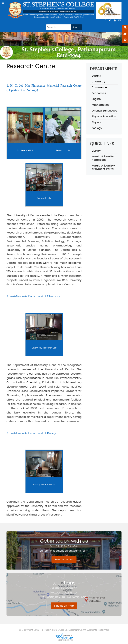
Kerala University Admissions (103, 158)
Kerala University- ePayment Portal (103, 167)
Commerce (99, 87)
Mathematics (100, 105)
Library (96, 151)
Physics (96, 122)
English (96, 99)
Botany (96, 76)
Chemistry (98, 82)
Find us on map (64, 606)
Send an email (64, 559)
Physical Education (104, 116)
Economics (99, 93)
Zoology (97, 128)
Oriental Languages (104, 111)
